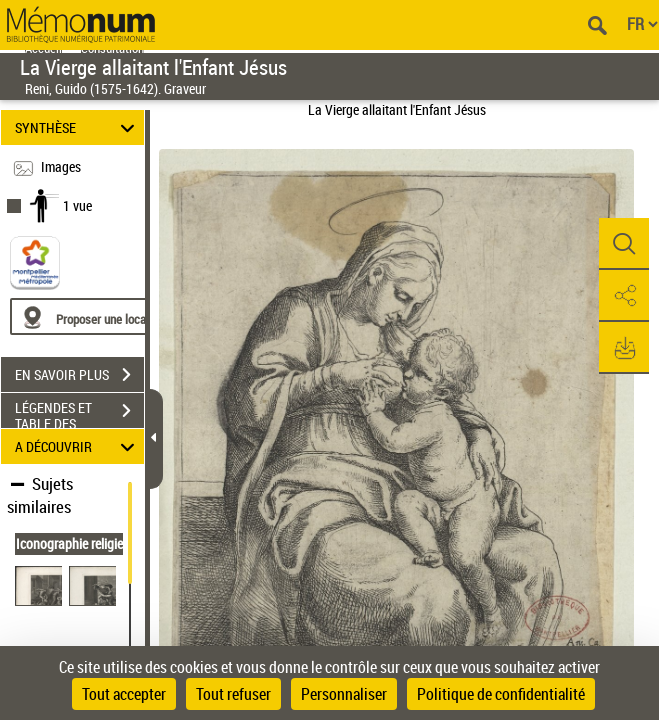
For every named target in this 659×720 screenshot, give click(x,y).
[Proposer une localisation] (105, 316)
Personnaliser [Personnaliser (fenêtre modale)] (344, 694)
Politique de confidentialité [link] (501, 694)
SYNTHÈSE (77, 127)
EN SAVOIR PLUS (79, 375)
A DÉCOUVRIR (77, 446)
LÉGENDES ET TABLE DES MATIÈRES (79, 413)
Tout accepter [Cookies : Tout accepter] (124, 694)
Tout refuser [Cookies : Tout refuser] (233, 694)
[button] (624, 244)
